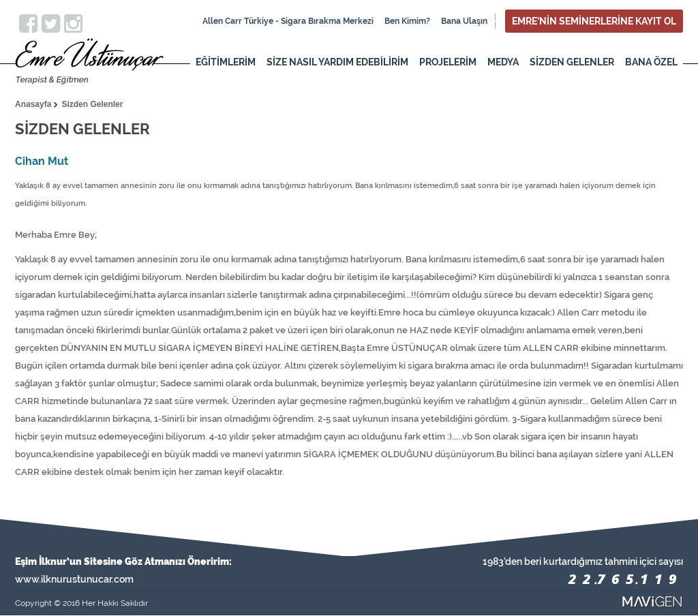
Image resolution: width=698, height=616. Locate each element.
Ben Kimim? (407, 21)
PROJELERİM (448, 62)
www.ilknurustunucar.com (74, 579)
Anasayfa (33, 104)
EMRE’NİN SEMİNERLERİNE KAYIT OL (594, 21)
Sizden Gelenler (92, 104)
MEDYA (503, 62)
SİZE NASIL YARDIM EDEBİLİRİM (337, 62)
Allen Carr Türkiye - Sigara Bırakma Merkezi (288, 21)
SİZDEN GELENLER (572, 62)
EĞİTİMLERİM (226, 62)
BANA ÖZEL (651, 62)
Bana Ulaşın (464, 21)
